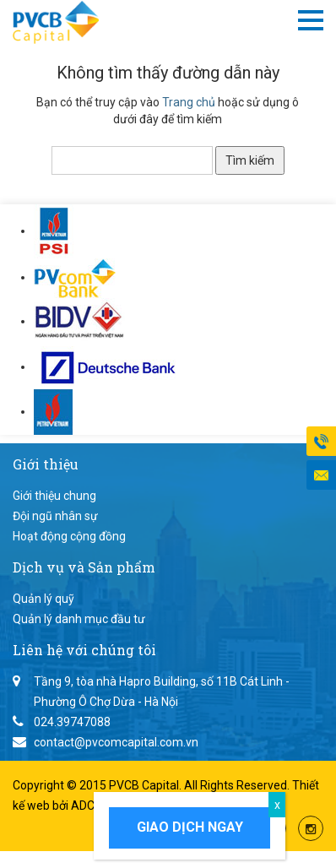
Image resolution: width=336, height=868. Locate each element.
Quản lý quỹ (43, 599)
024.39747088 (72, 722)
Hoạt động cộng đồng (69, 536)
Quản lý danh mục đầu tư (79, 619)
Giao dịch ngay (190, 827)
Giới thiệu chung (54, 496)
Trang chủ (189, 102)
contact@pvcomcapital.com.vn (116, 742)
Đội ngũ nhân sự (55, 516)
